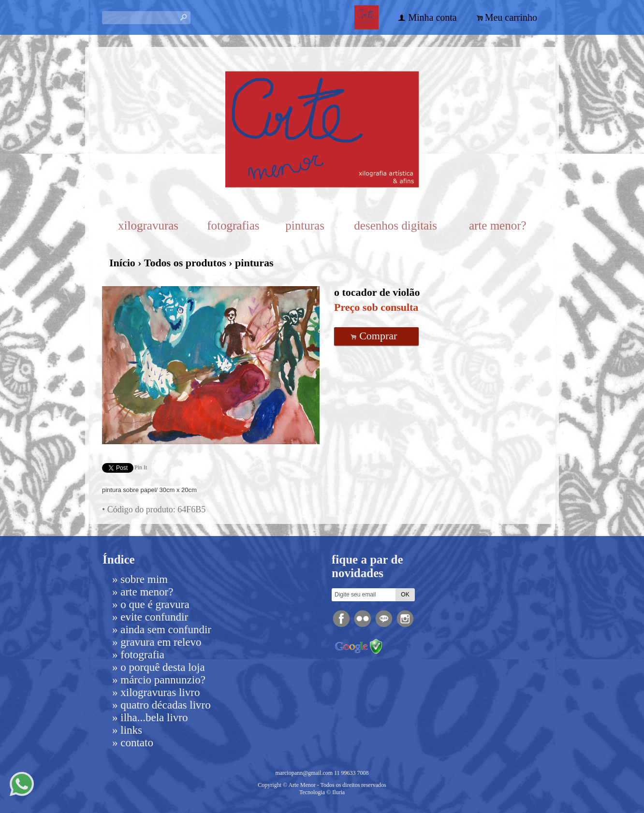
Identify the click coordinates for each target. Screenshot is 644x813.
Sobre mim (144, 579)
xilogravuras (148, 225)
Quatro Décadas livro (165, 705)
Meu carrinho (511, 17)
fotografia (142, 655)
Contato (137, 743)
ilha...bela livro (154, 718)
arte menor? (498, 225)
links (131, 730)
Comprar (377, 336)
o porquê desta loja (162, 667)
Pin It (141, 467)
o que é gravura (155, 604)
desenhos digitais (395, 225)
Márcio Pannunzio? (163, 680)
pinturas (305, 225)
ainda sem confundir (166, 630)
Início (122, 263)
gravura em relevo (161, 642)
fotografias (233, 225)
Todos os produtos (185, 263)
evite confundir (154, 617)
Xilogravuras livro (160, 692)
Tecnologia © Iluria (322, 792)
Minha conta (432, 17)
